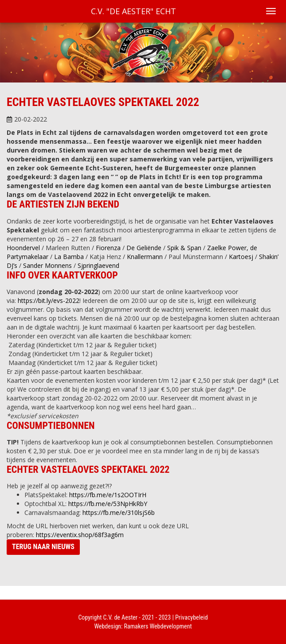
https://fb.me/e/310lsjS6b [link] (119, 512)
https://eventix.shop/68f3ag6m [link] (80, 535)
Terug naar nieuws (43, 547)
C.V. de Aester (121, 617)
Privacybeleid (192, 617)
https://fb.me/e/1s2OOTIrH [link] (108, 495)
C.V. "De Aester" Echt (133, 11)
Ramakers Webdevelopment (158, 626)
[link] (23, 248)
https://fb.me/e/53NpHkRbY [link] (108, 504)
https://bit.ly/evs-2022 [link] (49, 300)
